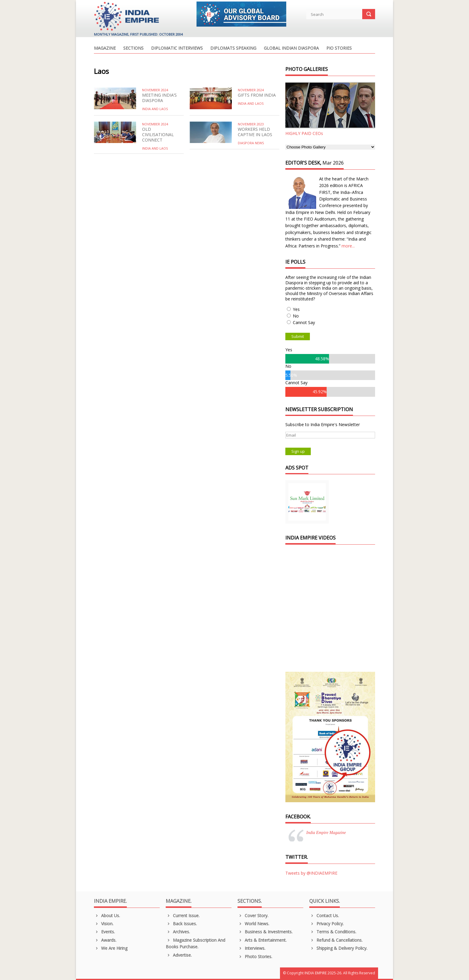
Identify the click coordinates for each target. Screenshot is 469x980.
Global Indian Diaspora (291, 48)
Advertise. (179, 955)
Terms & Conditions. (333, 932)
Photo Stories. (255, 957)
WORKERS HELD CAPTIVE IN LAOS (255, 132)
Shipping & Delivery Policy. (338, 948)
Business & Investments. (265, 932)
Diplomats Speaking (233, 48)
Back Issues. (181, 924)
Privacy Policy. (326, 924)
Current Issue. (183, 916)
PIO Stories (339, 48)
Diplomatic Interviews (177, 48)
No (296, 316)
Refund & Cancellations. (336, 940)
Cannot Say (304, 322)
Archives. (178, 932)
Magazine (105, 48)
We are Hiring (111, 948)
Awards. (105, 940)
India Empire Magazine (326, 833)
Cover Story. (253, 916)
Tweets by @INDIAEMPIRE (311, 873)
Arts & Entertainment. (262, 940)
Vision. (104, 924)
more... (348, 246)
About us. (107, 916)
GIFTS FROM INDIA (257, 95)
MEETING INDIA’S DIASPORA (159, 98)
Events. (104, 932)
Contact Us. (324, 916)
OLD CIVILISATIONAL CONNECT (158, 135)
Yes (296, 309)
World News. (253, 924)
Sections (133, 48)
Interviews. (251, 948)
